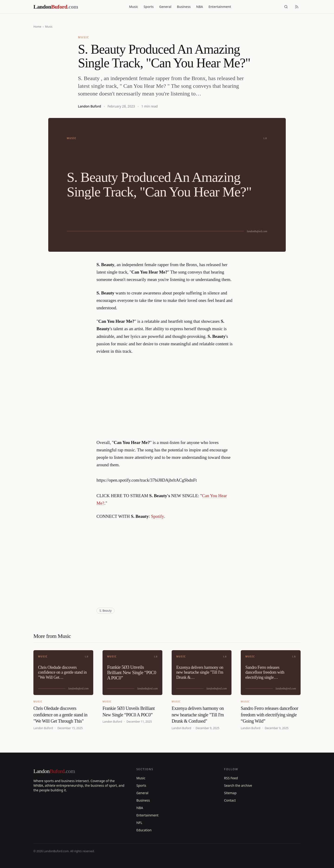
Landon (54, 771)
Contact (230, 800)
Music (133, 7)
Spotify (157, 516)
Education (144, 830)
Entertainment (220, 7)
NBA (200, 7)
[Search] (286, 7)
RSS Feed (231, 778)
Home (37, 27)
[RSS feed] (297, 7)
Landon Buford (90, 106)
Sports (149, 7)
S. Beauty (106, 611)
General (165, 7)
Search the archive (238, 785)
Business (184, 7)
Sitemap (230, 793)
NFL (139, 823)
